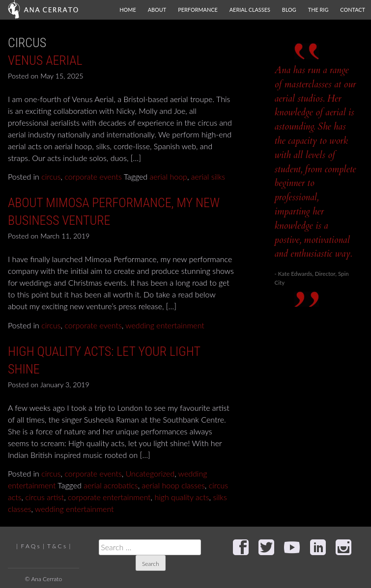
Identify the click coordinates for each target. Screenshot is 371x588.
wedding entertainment (165, 325)
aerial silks (208, 176)
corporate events (93, 176)
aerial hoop (169, 176)
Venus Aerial (45, 60)
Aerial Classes (250, 10)
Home (128, 10)
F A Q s (30, 546)
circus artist (44, 497)
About (157, 10)
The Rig (318, 10)
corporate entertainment (109, 497)
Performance (198, 10)
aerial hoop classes (173, 485)
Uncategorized (150, 473)
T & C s (57, 546)
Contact (353, 10)
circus (51, 176)
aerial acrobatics (111, 485)
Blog (289, 10)
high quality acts (182, 497)
